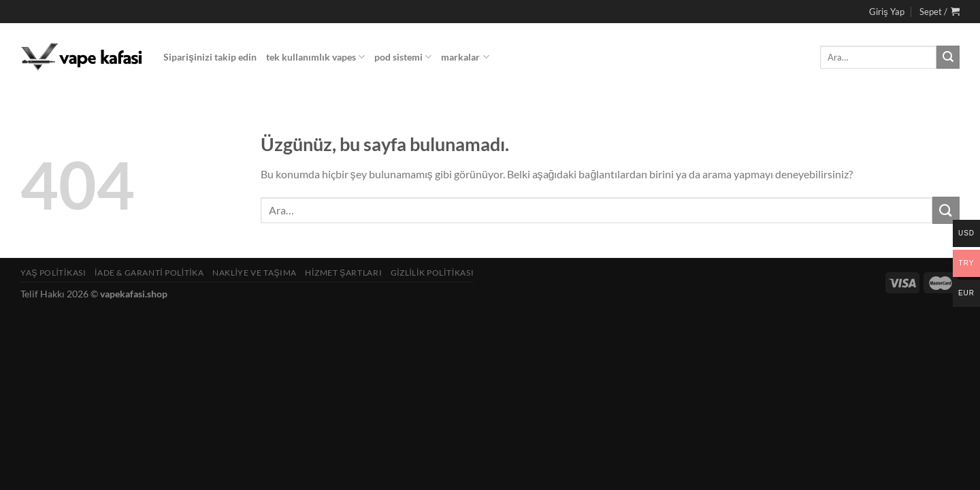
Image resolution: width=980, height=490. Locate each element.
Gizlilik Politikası (432, 273)
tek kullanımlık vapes (315, 57)
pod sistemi (403, 57)
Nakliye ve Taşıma (255, 273)
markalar (465, 57)
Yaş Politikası (53, 273)
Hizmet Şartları (343, 273)
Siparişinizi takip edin (210, 57)
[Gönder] (948, 57)
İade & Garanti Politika (149, 273)
